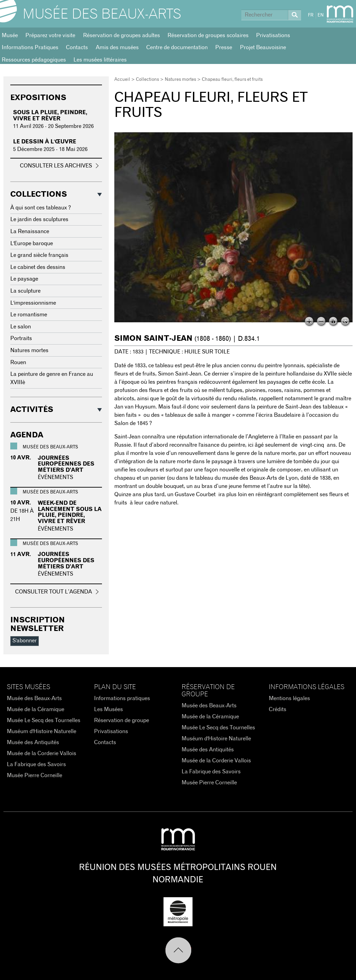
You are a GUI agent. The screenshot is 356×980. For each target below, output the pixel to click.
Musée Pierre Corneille (35, 775)
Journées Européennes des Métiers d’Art (66, 464)
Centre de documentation (177, 47)
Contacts (77, 47)
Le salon (21, 327)
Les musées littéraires (100, 60)
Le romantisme (29, 315)
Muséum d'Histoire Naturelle (42, 731)
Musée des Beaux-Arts (102, 14)
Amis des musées (117, 47)
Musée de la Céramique (36, 709)
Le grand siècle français (39, 255)
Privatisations (273, 35)
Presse (224, 47)
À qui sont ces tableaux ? (41, 208)
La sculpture (25, 291)
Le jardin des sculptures (39, 219)
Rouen (18, 362)
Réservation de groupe (122, 720)
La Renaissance (30, 231)
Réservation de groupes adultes (122, 35)
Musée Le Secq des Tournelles (44, 720)
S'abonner (25, 641)
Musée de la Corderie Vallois (42, 753)
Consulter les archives (56, 166)
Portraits (21, 338)
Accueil (122, 80)
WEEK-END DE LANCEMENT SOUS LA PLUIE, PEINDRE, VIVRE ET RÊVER (70, 512)
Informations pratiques (122, 698)
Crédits (278, 709)
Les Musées (108, 709)
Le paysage (24, 279)
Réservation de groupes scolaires (208, 35)
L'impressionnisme (33, 303)
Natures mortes (180, 80)
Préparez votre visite (50, 35)
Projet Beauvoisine (263, 47)
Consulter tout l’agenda (54, 592)
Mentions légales (289, 698)
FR (311, 15)
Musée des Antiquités (33, 742)
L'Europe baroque (32, 243)
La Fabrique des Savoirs (36, 764)
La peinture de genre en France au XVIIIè (52, 378)
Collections (147, 80)
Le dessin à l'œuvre (45, 142)
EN (321, 15)
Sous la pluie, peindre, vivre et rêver (50, 116)
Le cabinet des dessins (38, 267)
